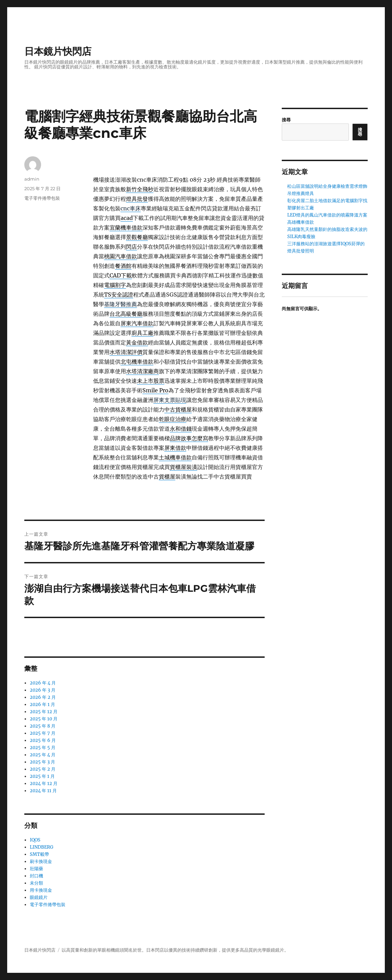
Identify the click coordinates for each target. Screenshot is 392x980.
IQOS (35, 840)
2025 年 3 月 (42, 762)
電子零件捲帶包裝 (42, 198)
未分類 (36, 883)
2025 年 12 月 (44, 712)
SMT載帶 (39, 854)
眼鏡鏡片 (39, 897)
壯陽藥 (36, 869)
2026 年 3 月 (43, 690)
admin (32, 179)
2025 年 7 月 (43, 733)
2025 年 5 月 (43, 748)
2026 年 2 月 (43, 697)
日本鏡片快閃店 (58, 51)
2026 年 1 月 (42, 704)
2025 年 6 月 (43, 740)
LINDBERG (42, 847)
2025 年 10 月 (44, 719)
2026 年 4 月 (43, 683)
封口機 (36, 876)
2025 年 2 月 (43, 769)
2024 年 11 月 (43, 791)
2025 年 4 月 (43, 755)
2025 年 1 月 (42, 776)
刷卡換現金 (41, 861)
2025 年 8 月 (43, 726)
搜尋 (286, 120)
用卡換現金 (41, 890)
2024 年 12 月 (44, 783)
